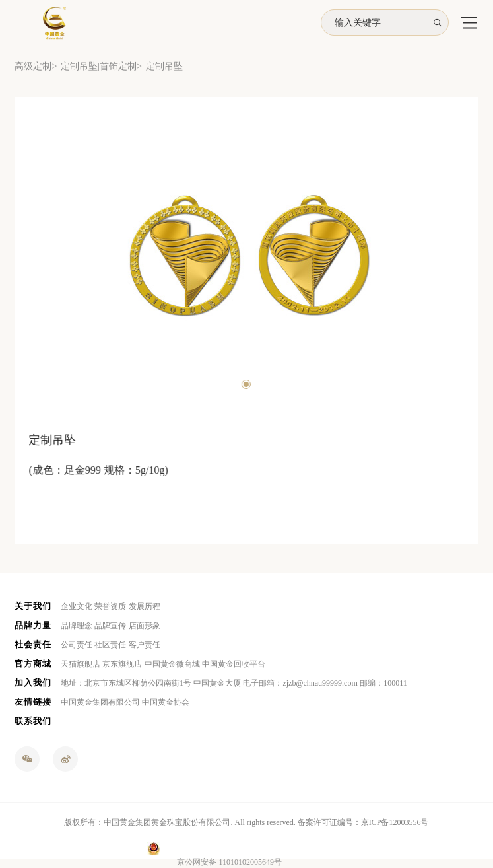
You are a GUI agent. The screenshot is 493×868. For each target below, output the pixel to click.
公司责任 (77, 645)
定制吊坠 (164, 66)
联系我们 (33, 721)
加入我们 (33, 683)
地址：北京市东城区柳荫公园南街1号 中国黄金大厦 (151, 683)
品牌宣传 (110, 626)
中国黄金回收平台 (234, 664)
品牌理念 (77, 626)
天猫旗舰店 (81, 664)
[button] (245, 384)
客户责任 (145, 645)
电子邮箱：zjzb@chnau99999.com (300, 683)
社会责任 (33, 644)
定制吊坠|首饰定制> (101, 66)
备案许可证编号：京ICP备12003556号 (363, 822)
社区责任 (110, 645)
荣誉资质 (110, 606)
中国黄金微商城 (172, 664)
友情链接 (33, 702)
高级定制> (36, 66)
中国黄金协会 (166, 702)
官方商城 (33, 664)
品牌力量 (33, 625)
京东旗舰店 (122, 664)
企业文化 (77, 606)
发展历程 (145, 606)
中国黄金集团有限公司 (100, 702)
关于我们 (33, 606)
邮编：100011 (383, 683)
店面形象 (145, 626)
